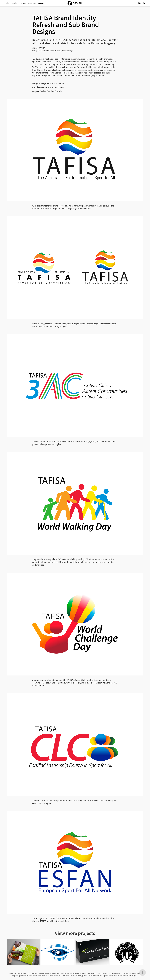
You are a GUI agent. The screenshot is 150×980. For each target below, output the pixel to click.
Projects (23, 3)
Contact (41, 3)
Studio (15, 3)
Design (7, 3)
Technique (32, 3)
